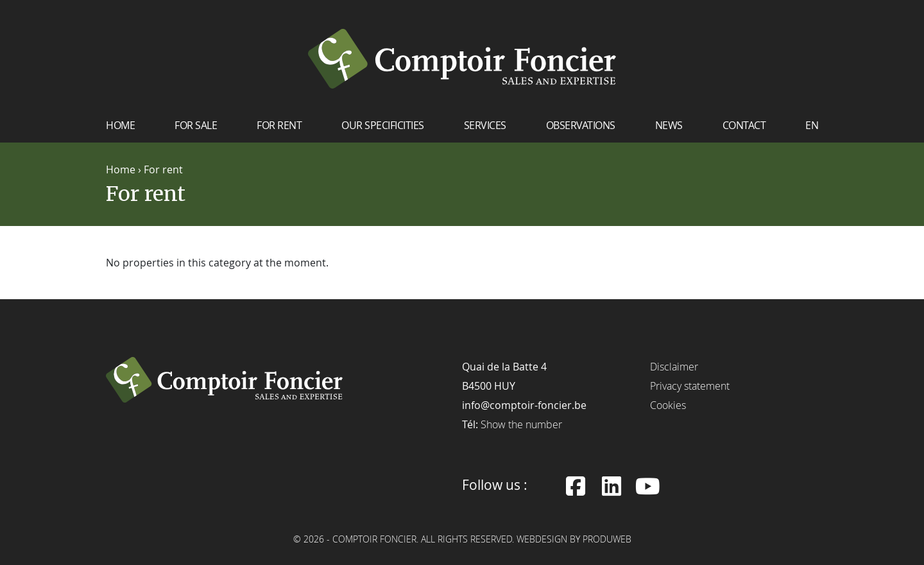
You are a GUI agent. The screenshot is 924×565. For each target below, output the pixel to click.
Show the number (521, 424)
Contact (744, 125)
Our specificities (383, 125)
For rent (279, 125)
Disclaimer (674, 367)
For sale (196, 125)
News (669, 125)
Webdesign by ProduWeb (574, 540)
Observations (581, 125)
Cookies (668, 405)
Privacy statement (690, 386)
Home (120, 125)
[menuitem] (812, 130)
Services (485, 125)
